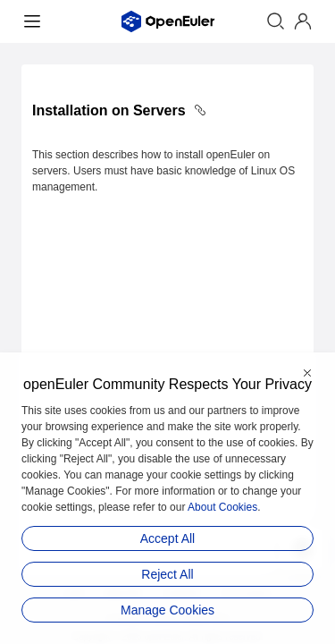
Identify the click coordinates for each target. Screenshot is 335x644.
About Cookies (222, 507)
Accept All (167, 538)
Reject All (167, 574)
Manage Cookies (167, 610)
